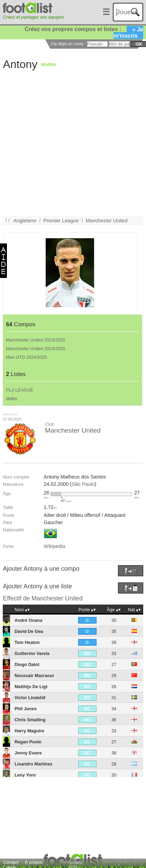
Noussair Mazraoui (34, 676)
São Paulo (83, 484)
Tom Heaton (27, 642)
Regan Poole (28, 742)
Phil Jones (26, 709)
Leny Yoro (25, 775)
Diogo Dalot (27, 664)
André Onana (28, 620)
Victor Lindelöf (30, 698)
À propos (34, 862)
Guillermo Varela (32, 653)
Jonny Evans (28, 753)
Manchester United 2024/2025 (35, 340)
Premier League (61, 221)
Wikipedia (54, 546)
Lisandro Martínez (34, 764)
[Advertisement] (68, 149)
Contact (10, 862)
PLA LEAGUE (20, 390)
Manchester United (107, 221)
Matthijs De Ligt (31, 687)
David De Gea (29, 631)
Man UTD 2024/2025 (26, 357)
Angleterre (25, 221)
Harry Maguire (29, 731)
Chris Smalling (30, 720)
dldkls (12, 399)
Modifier (49, 64)
